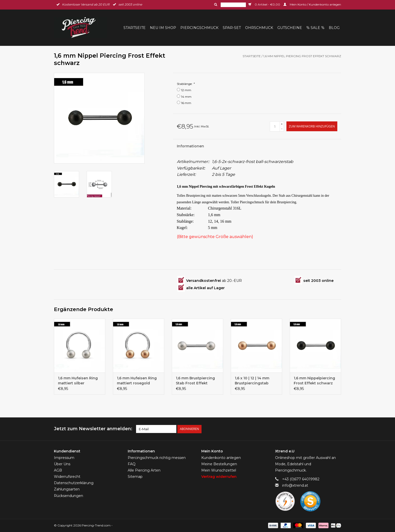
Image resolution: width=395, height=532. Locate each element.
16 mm (186, 103)
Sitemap (135, 477)
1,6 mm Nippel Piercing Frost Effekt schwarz (302, 56)
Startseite (135, 28)
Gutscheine (290, 28)
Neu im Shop (163, 28)
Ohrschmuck (259, 28)
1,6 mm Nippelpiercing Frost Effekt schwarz (314, 381)
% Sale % (315, 28)
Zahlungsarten (67, 489)
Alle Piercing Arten (144, 470)
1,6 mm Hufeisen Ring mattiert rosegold (137, 381)
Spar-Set (232, 28)
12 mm (186, 90)
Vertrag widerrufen (219, 477)
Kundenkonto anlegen (221, 457)
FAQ (132, 464)
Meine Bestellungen (219, 464)
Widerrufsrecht (67, 477)
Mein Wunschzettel (219, 470)
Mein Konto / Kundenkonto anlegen (312, 4)
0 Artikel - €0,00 (265, 4)
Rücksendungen (69, 495)
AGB (58, 470)
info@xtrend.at (295, 485)
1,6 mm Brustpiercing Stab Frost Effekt (195, 381)
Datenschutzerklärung (74, 483)
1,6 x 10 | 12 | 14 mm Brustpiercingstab (252, 381)
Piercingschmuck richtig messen (157, 457)
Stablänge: (186, 84)
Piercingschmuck (199, 28)
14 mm (186, 97)
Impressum (64, 457)
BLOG (334, 28)
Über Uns (62, 464)
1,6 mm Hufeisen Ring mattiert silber (78, 381)
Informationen (190, 146)
